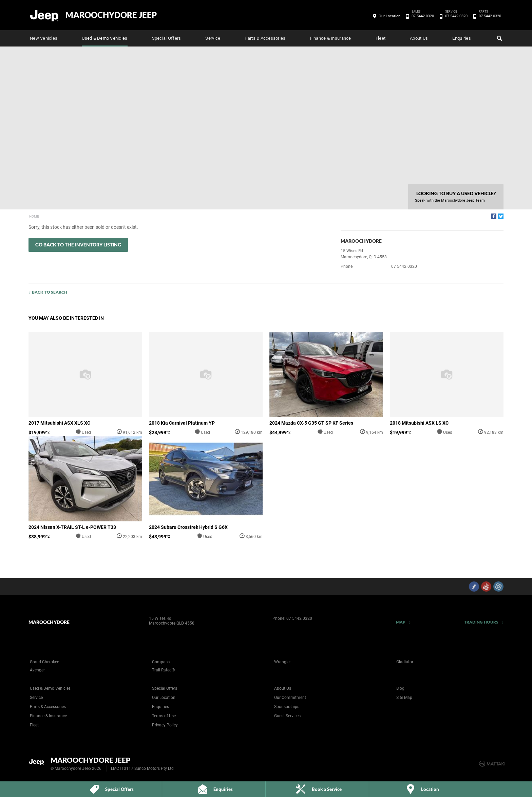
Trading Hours (481, 622)
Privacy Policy (165, 725)
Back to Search (50, 292)
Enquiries (461, 38)
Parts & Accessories (265, 38)
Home (34, 216)
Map (401, 622)
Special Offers (167, 38)
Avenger (37, 670)
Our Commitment (290, 698)
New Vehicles (44, 38)
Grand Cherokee (44, 662)
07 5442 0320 (422, 16)
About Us (419, 38)
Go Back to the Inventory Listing (78, 245)
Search (499, 37)
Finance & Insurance (331, 38)
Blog (400, 688)
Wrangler (282, 662)
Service (213, 38)
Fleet (381, 38)
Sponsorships (287, 707)
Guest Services (287, 716)
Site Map (404, 698)
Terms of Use (164, 716)
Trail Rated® (163, 670)
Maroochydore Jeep (111, 15)
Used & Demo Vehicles (104, 38)
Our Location (389, 16)
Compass (161, 662)
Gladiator (405, 662)
